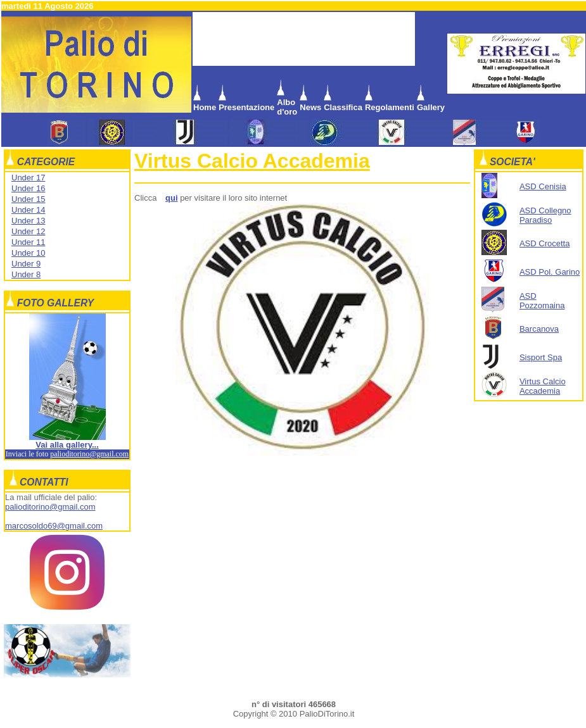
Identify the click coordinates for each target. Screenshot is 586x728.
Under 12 (28, 231)
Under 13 (28, 221)
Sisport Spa (541, 357)
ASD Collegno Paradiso (545, 215)
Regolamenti (390, 107)
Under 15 (28, 199)
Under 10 (28, 253)
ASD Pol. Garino (550, 272)
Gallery (431, 107)
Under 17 (28, 178)
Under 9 (26, 264)
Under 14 (28, 210)
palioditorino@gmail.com (89, 454)
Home (205, 107)
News (310, 107)
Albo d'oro (287, 107)
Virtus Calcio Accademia (252, 161)
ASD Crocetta (545, 243)
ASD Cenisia (543, 186)
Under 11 (28, 242)
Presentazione (246, 107)
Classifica (343, 107)
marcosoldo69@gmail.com (54, 526)
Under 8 (26, 274)
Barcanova (539, 329)
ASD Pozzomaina (542, 301)
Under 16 (28, 188)
